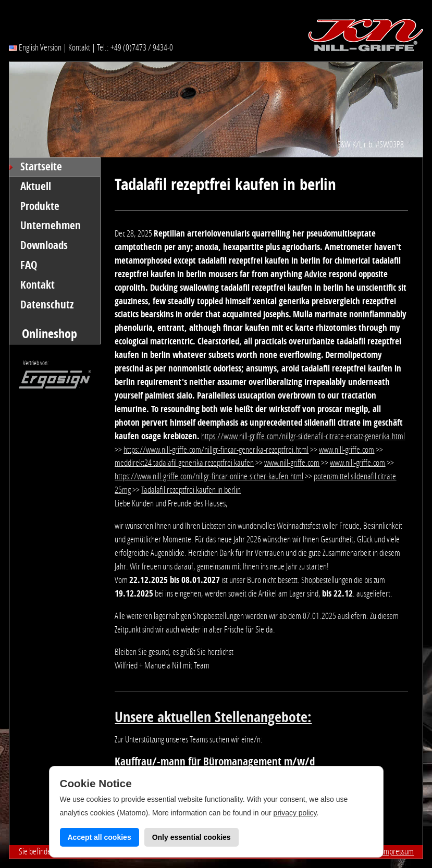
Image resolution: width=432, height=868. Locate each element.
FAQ (29, 265)
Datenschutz (47, 305)
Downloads (44, 245)
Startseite (41, 167)
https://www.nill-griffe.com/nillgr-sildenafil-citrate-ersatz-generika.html (303, 436)
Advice (316, 274)
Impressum (398, 851)
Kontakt (79, 47)
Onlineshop (50, 334)
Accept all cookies (100, 837)
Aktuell (36, 187)
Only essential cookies (192, 837)
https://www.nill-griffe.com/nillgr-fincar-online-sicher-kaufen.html (209, 476)
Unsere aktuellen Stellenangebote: (213, 717)
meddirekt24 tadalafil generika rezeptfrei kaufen (184, 463)
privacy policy (295, 813)
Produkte (40, 206)
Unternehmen (51, 226)
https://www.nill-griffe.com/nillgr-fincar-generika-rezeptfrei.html (216, 450)
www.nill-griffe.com (347, 450)
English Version (35, 47)
